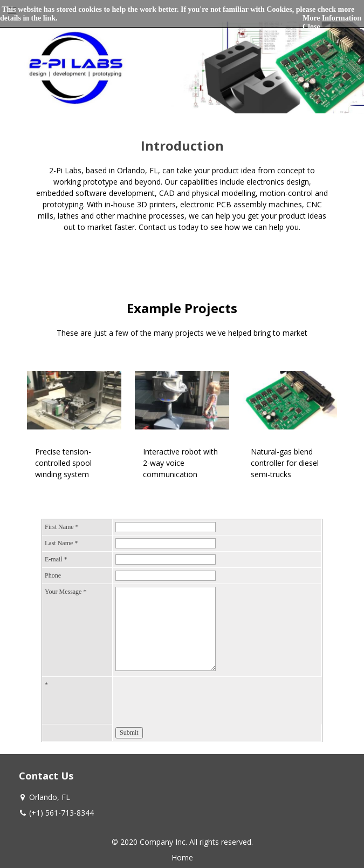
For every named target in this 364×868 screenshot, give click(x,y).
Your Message (66, 592)
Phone (53, 575)
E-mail (56, 559)
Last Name (61, 543)
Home (182, 857)
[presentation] (197, 701)
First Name (62, 527)
